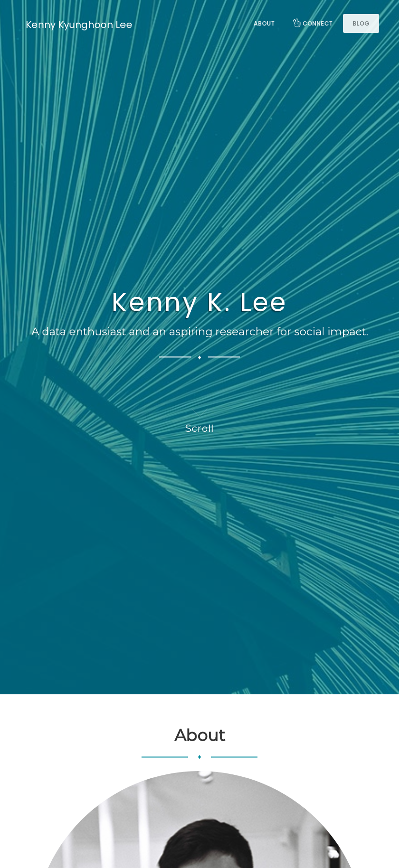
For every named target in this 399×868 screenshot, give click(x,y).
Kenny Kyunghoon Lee (79, 25)
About (264, 23)
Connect (313, 23)
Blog (361, 23)
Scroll (199, 417)
